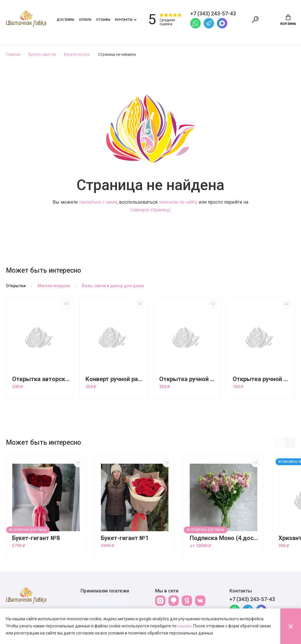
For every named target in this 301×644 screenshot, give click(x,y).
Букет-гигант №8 (36, 538)
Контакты (124, 20)
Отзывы (103, 20)
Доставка (65, 20)
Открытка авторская (41, 379)
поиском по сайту (178, 202)
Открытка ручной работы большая (188, 379)
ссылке (185, 626)
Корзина (288, 20)
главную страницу (150, 210)
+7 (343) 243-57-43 (252, 599)
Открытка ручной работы (262, 379)
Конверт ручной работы (115, 379)
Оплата (85, 20)
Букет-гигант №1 (125, 538)
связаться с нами (98, 202)
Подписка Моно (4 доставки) (225, 538)
